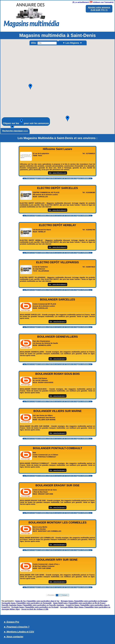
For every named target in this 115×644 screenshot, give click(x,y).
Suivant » (65, 595)
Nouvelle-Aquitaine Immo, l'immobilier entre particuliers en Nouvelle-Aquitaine (33, 605)
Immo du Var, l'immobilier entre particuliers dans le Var (37, 601)
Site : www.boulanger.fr (57, 322)
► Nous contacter (14, 637)
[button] (12, 128)
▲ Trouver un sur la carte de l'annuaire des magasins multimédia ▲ (57, 178)
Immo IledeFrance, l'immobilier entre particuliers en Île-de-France (79, 603)
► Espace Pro (11, 622)
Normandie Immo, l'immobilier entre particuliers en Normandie (27, 603)
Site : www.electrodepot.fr (58, 210)
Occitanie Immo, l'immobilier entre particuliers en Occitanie (35, 607)
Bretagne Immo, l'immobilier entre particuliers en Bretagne (84, 601)
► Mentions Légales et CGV (19, 632)
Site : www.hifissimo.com (57, 173)
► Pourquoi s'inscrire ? (17, 627)
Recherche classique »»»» (15, 131)
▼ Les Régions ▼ (72, 43)
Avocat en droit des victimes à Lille (35, 609)
